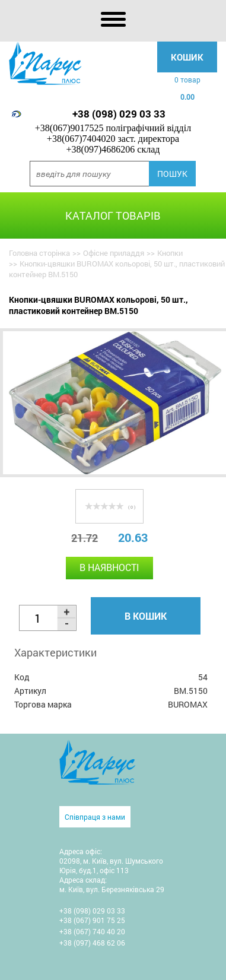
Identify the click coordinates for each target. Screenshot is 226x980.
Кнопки (170, 253)
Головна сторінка (39, 253)
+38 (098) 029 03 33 (119, 114)
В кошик (146, 616)
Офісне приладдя (114, 253)
